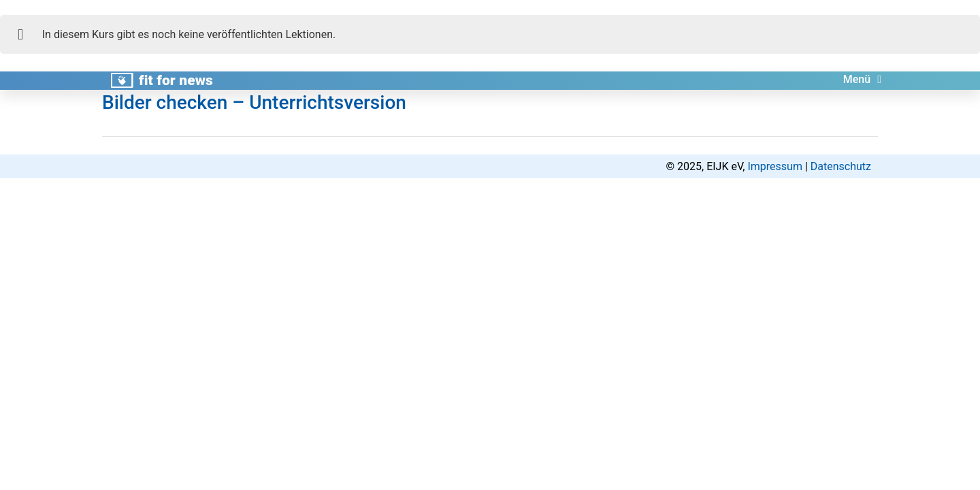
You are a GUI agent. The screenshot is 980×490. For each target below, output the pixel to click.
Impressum (775, 166)
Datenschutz (841, 166)
